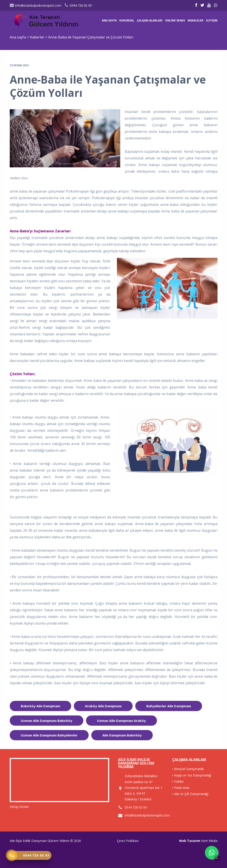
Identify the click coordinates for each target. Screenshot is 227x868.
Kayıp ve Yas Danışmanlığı (192, 775)
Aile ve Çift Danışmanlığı (190, 794)
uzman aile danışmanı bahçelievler (49, 735)
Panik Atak (181, 788)
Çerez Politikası (128, 841)
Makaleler (196, 20)
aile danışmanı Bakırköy (122, 735)
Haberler (37, 37)
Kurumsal (127, 20)
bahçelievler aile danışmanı (169, 706)
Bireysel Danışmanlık (188, 769)
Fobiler (178, 781)
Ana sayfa (109, 20)
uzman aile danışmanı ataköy (121, 721)
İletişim (212, 20)
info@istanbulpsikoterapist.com (35, 5)
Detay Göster (19, 807)
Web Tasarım (190, 841)
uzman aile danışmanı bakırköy (47, 721)
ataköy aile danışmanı (103, 706)
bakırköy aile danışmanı (40, 706)
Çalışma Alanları (150, 20)
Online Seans (175, 20)
